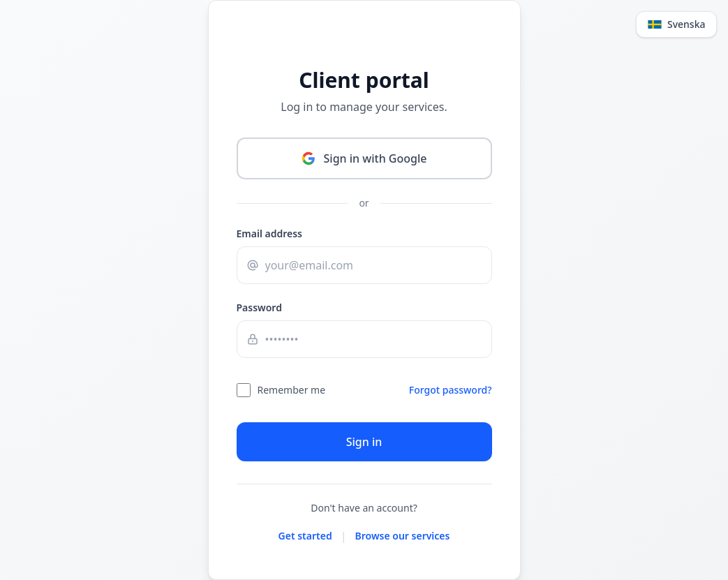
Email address (37, 256)
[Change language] (30, 26)
